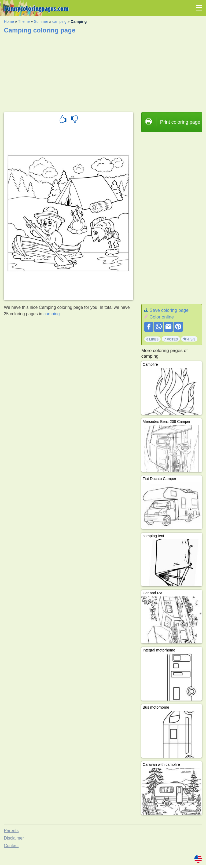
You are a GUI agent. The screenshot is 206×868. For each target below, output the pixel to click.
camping (59, 21)
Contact (11, 846)
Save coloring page (169, 310)
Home (9, 21)
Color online (162, 317)
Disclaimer (14, 838)
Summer (41, 21)
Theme (24, 21)
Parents (11, 831)
